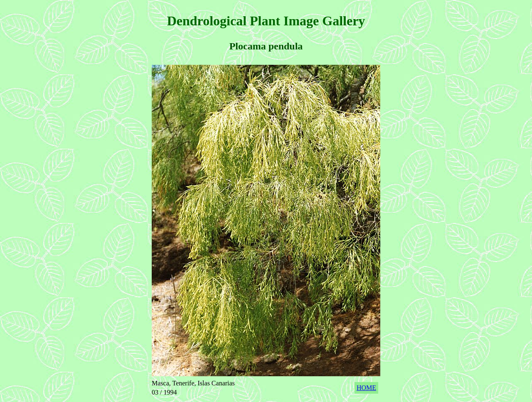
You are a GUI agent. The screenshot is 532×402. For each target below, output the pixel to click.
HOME (366, 388)
